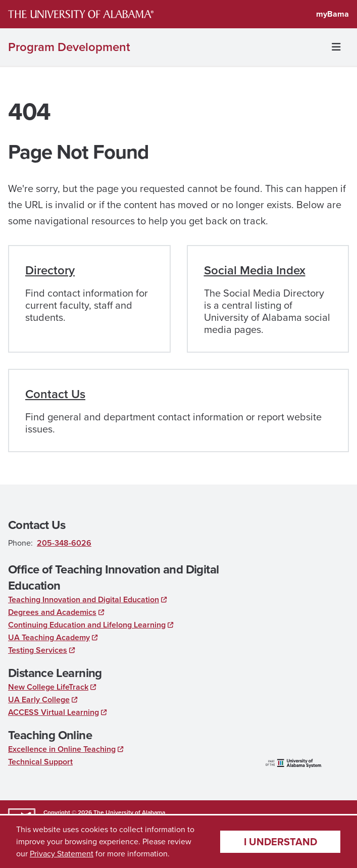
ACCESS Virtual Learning (54, 712)
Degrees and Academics (52, 612)
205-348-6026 (64, 543)
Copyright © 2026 (68, 812)
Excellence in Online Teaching (62, 749)
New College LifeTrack (48, 687)
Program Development (69, 47)
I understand (280, 842)
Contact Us (55, 394)
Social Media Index (255, 270)
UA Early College (39, 700)
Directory (50, 270)
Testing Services (38, 650)
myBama (333, 14)
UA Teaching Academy (49, 637)
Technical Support (40, 762)
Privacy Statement (62, 854)
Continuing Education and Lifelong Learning (87, 625)
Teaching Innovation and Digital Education (84, 599)
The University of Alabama (129, 812)
